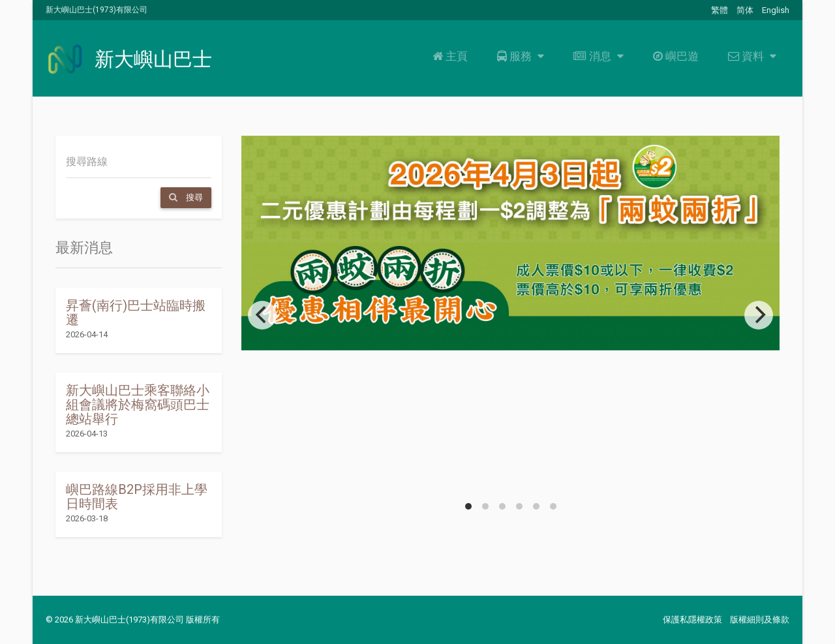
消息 (597, 56)
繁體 (720, 10)
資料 (751, 56)
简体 (745, 10)
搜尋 (186, 197)
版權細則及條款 (760, 620)
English (776, 10)
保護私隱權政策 (692, 620)
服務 (519, 56)
